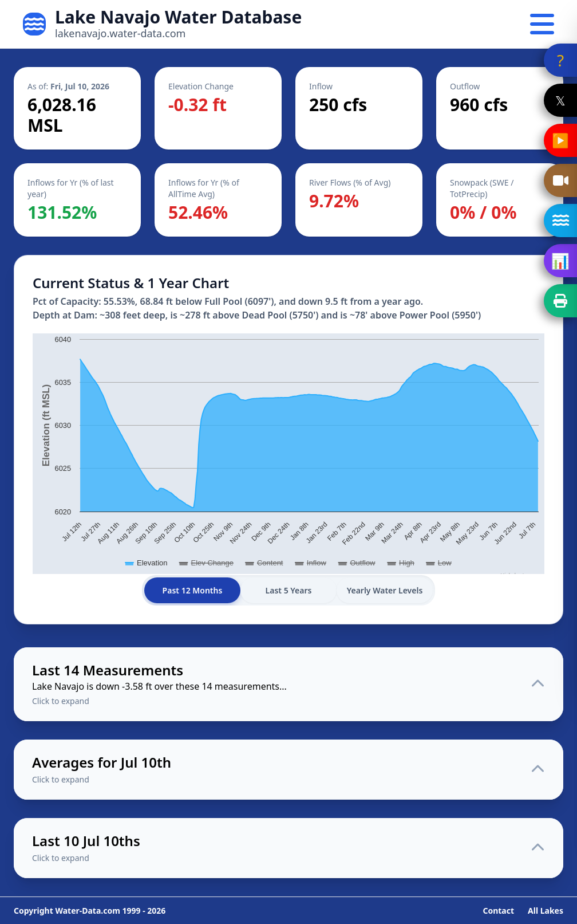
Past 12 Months (193, 590)
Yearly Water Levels (385, 590)
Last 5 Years (289, 590)
